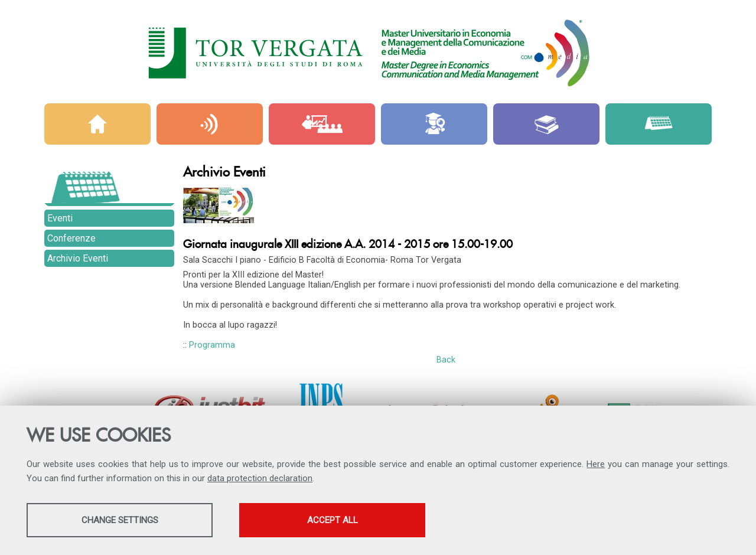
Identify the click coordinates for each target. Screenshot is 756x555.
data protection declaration (260, 478)
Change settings (120, 520)
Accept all (333, 520)
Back (446, 360)
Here (596, 464)
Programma (212, 345)
